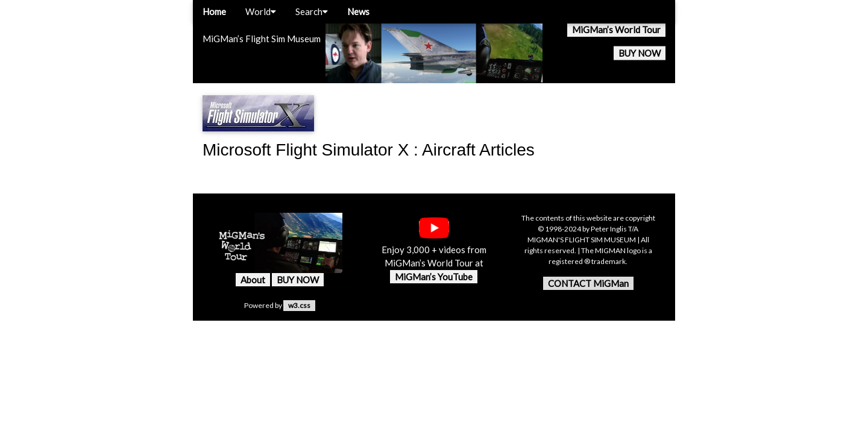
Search (312, 11)
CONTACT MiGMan (588, 283)
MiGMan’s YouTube (434, 277)
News (358, 11)
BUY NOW (640, 53)
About (253, 280)
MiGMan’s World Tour (616, 30)
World (261, 11)
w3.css (299, 305)
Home (214, 11)
